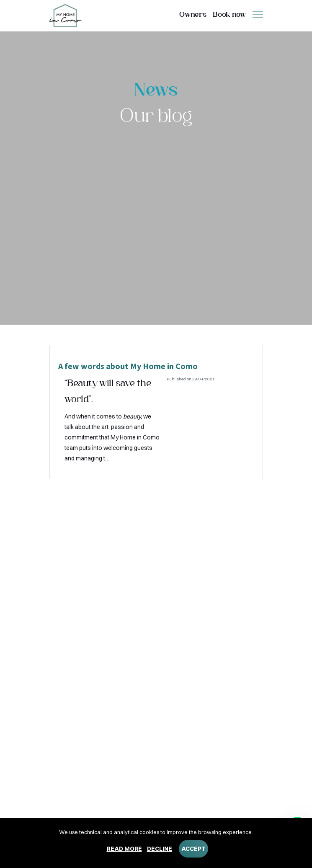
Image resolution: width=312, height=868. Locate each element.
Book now (229, 15)
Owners (193, 15)
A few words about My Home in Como (128, 366)
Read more (124, 849)
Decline (160, 849)
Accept (193, 849)
